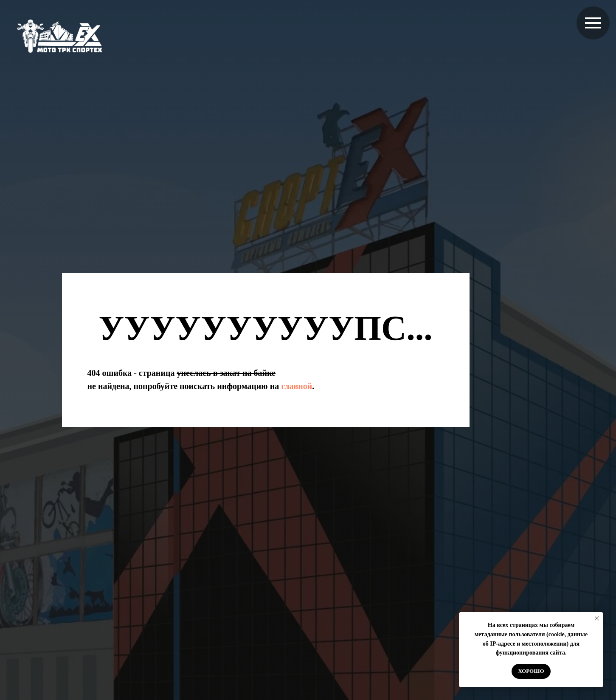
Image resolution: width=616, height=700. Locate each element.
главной (297, 386)
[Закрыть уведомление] (597, 618)
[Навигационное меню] (593, 23)
